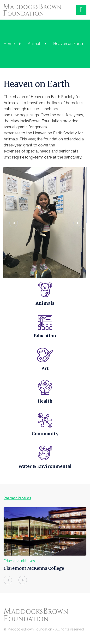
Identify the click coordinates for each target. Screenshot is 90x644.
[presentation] (8, 583)
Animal (34, 44)
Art (45, 370)
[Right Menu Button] (81, 9)
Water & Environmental (45, 469)
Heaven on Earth (68, 44)
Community (45, 436)
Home (9, 44)
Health (45, 403)
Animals (45, 303)
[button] (13, 223)
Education (45, 336)
